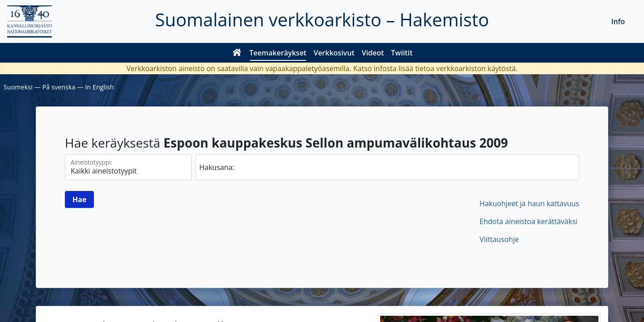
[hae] (388, 167)
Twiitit (402, 53)
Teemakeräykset (278, 53)
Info (618, 21)
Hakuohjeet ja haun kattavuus (529, 203)
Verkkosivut (334, 53)
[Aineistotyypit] (128, 167)
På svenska (59, 87)
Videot (373, 53)
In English (99, 87)
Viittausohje (499, 239)
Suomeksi (18, 87)
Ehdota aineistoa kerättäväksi (528, 221)
